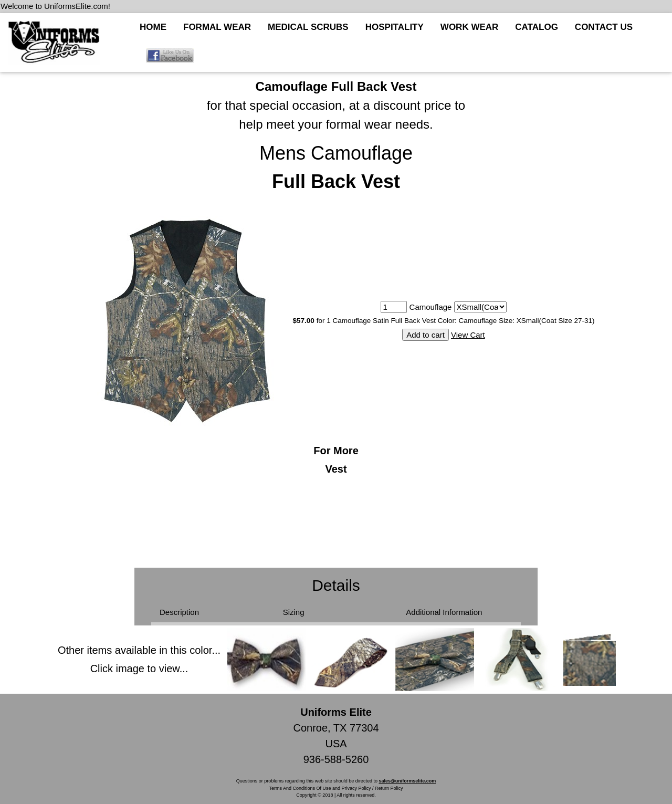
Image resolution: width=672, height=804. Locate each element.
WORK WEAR (469, 27)
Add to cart (426, 335)
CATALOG (537, 27)
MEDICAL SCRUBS (308, 27)
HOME (153, 27)
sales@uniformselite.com (407, 781)
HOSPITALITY (395, 27)
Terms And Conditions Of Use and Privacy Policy (320, 788)
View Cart (468, 335)
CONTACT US (604, 27)
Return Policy (389, 788)
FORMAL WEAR (217, 27)
